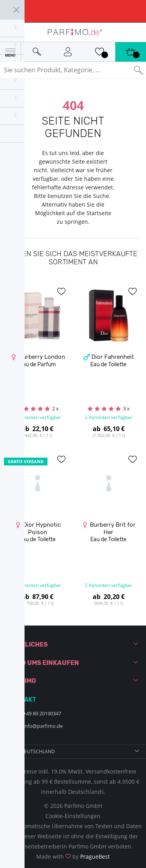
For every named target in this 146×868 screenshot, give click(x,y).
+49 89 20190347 (42, 713)
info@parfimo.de (43, 726)
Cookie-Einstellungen (73, 816)
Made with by (73, 856)
